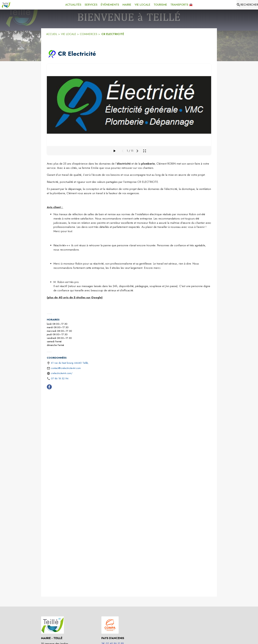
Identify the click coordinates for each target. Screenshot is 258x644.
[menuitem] (73, 5)
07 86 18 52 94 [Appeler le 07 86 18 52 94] (60, 378)
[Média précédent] (123, 151)
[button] (52, 54)
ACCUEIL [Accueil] (52, 34)
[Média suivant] (137, 151)
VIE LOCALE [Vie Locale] (69, 34)
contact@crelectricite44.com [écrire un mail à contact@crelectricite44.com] (66, 368)
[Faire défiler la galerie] (114, 151)
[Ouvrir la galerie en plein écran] (145, 151)
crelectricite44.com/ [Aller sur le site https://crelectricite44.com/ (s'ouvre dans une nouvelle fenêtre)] (62, 373)
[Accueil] (6, 5)
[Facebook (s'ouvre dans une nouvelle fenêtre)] (49, 388)
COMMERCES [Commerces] (89, 34)
